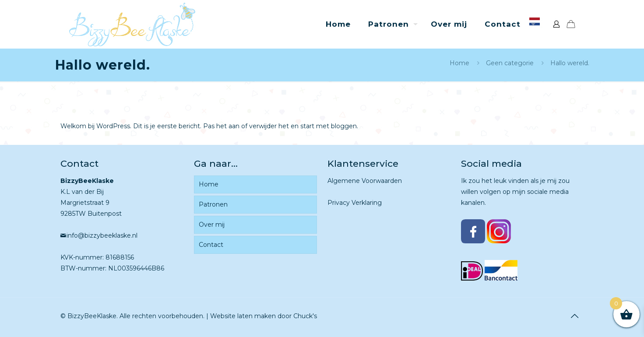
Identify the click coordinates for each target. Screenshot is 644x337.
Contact (211, 245)
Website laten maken (243, 316)
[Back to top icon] (575, 316)
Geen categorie (510, 63)
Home (459, 63)
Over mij (212, 225)
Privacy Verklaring (355, 203)
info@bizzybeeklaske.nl (102, 235)
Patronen (213, 204)
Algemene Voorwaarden (365, 181)
